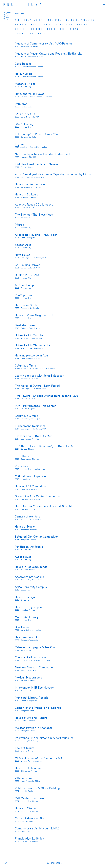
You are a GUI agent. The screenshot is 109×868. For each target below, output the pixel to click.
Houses (82, 24)
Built (42, 33)
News (6, 15)
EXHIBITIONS (56, 29)
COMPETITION (24, 33)
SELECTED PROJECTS (80, 20)
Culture (21, 29)
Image (17, 13)
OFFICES (37, 29)
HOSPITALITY (33, 20)
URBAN (74, 29)
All (17, 20)
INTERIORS (54, 20)
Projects (7, 13)
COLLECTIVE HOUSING (58, 24)
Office (6, 17)
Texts (6, 19)
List (22, 13)
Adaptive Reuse (27, 24)
